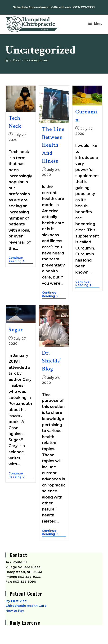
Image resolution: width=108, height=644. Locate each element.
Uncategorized (37, 60)
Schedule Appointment (31, 7)
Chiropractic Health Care (26, 606)
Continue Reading (19, 259)
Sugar (16, 330)
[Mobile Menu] (96, 23)
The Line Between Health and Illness (53, 145)
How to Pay (15, 611)
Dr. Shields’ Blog (51, 361)
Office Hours (61, 7)
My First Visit (16, 601)
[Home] (7, 60)
